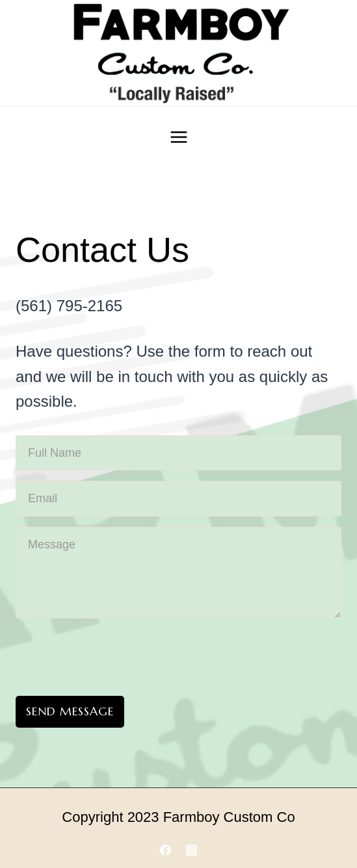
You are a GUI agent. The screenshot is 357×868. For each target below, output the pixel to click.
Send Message (70, 711)
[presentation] (114, 654)
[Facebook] (166, 850)
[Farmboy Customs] (179, 53)
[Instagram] (191, 850)
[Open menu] (178, 137)
